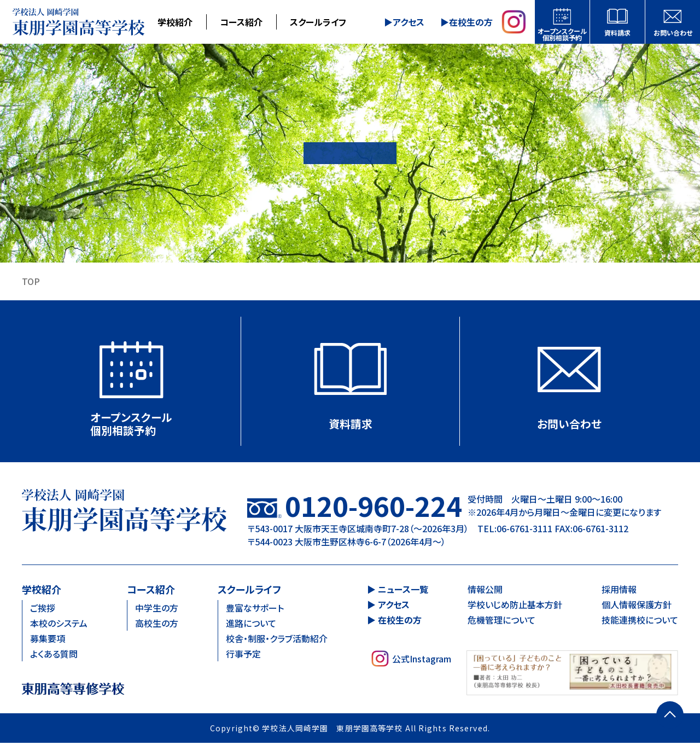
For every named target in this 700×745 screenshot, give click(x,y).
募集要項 (48, 640)
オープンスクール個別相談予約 (562, 34)
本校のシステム (59, 625)
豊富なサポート (255, 609)
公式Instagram (411, 660)
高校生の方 (157, 625)
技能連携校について (640, 621)
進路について (251, 625)
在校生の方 (470, 22)
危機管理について (501, 621)
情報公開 (485, 591)
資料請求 (617, 33)
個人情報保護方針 (637, 606)
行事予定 (243, 655)
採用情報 (619, 591)
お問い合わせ (673, 33)
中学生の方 (157, 609)
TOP (31, 281)
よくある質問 (54, 655)
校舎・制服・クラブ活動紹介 (277, 640)
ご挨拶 (43, 609)
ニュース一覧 (403, 591)
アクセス (409, 22)
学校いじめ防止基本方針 (515, 606)
